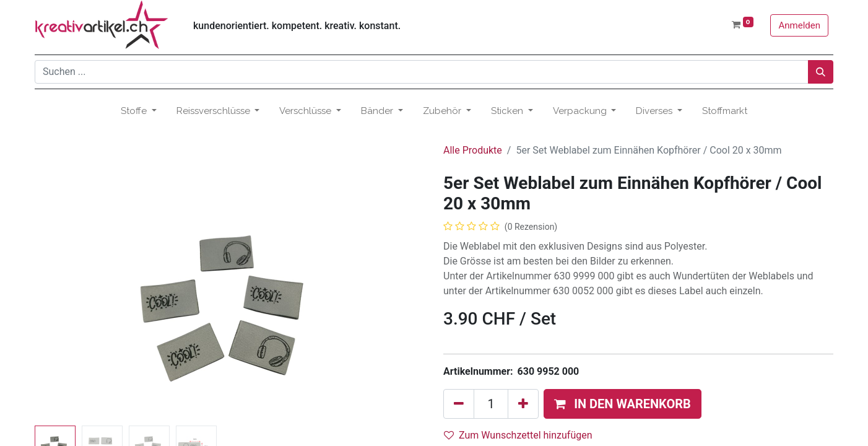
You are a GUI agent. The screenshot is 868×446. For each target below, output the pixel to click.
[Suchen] (821, 72)
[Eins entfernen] (459, 404)
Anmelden (799, 25)
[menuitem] (725, 111)
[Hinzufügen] (523, 404)
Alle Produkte (473, 150)
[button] (623, 404)
